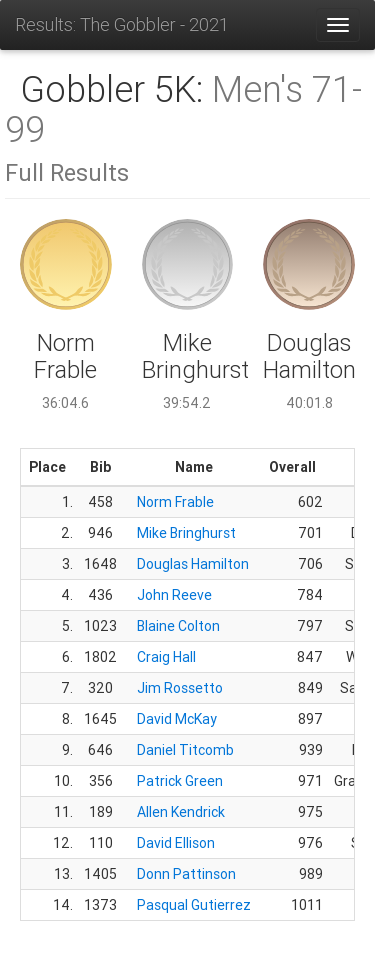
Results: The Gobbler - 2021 (122, 24)
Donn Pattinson (186, 874)
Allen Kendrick (181, 812)
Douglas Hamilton (193, 564)
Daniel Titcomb (185, 750)
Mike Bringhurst (186, 533)
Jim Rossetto (180, 688)
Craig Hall (166, 657)
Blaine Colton (178, 626)
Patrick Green (180, 781)
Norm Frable (175, 502)
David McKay (177, 719)
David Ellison (176, 843)
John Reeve (174, 595)
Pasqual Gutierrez (194, 905)
